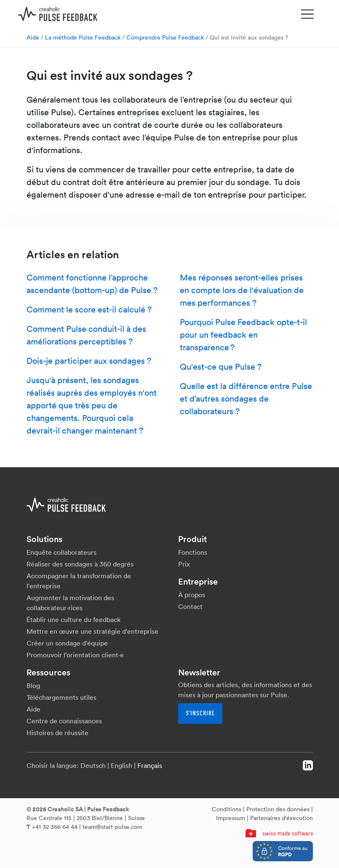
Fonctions (193, 552)
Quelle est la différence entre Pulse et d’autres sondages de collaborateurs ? (246, 399)
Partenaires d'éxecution (282, 818)
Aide (33, 37)
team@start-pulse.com (112, 827)
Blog (33, 685)
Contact (190, 606)
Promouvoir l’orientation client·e (75, 655)
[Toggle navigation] (307, 14)
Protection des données (278, 809)
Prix (184, 564)
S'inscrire (200, 713)
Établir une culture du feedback (73, 619)
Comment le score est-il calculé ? (89, 310)
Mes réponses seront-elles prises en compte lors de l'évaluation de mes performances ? (242, 290)
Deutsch (93, 765)
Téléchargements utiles (61, 697)
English (121, 765)
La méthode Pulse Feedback (83, 37)
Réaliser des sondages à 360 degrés (80, 564)
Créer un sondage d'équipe (67, 643)
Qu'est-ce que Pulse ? (221, 367)
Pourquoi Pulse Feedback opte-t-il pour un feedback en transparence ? (243, 335)
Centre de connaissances (64, 721)
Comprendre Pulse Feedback (165, 37)
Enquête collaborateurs (61, 552)
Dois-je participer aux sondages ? (89, 361)
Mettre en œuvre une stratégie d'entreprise (92, 631)
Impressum (231, 818)
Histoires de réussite (57, 733)
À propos (192, 595)
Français (150, 765)
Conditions (227, 809)
